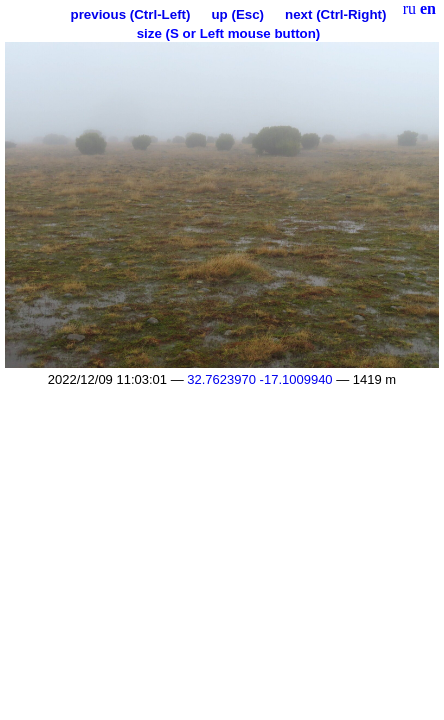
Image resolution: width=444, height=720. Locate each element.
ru (409, 8)
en (428, 8)
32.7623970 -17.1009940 (259, 379)
